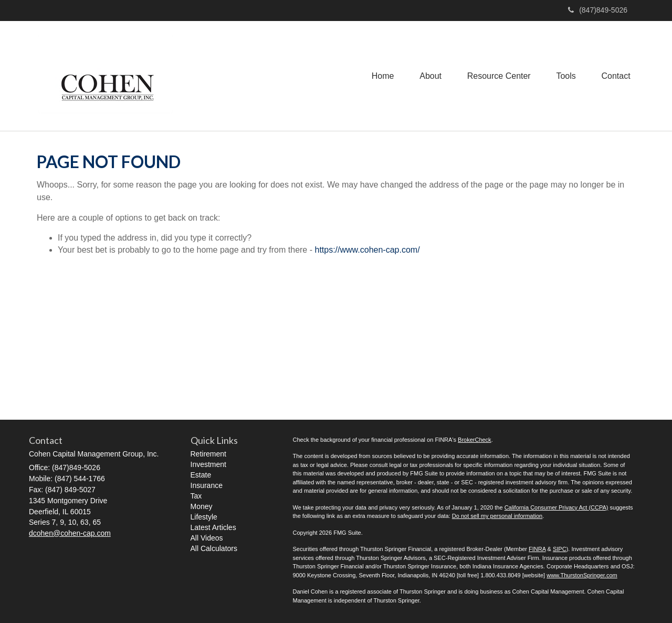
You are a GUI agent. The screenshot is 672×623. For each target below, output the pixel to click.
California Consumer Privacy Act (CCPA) (556, 507)
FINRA (537, 549)
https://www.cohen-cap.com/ (367, 250)
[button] (428, 76)
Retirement (208, 454)
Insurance (207, 485)
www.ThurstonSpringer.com (582, 575)
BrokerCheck (475, 440)
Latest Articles (213, 527)
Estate (201, 475)
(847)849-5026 (598, 10)
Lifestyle (204, 517)
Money (202, 506)
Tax (196, 496)
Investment (208, 464)
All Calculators (214, 548)
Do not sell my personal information (497, 516)
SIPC (560, 549)
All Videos (207, 538)
